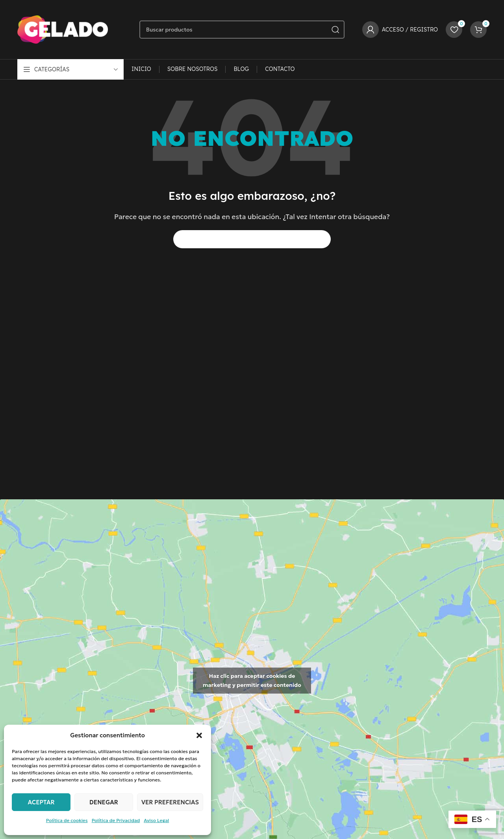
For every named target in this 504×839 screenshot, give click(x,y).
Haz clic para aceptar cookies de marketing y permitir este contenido (252, 680)
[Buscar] (242, 30)
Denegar (104, 802)
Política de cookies (67, 820)
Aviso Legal (156, 820)
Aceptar (41, 802)
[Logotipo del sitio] (63, 29)
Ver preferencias (170, 802)
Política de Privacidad (116, 820)
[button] (199, 735)
